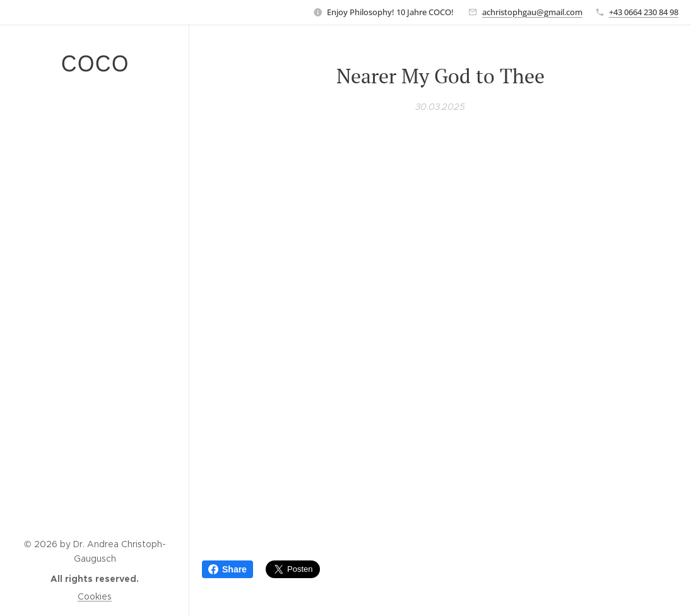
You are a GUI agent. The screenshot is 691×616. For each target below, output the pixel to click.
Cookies (95, 596)
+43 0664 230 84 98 (644, 12)
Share (227, 569)
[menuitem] (95, 128)
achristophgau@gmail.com (532, 12)
